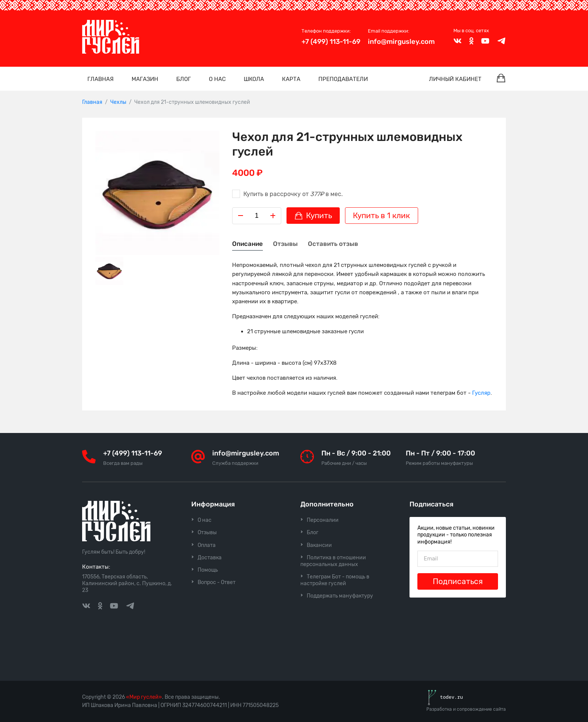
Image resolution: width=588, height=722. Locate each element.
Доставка (210, 558)
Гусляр (481, 393)
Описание (247, 244)
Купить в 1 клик (381, 216)
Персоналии (323, 520)
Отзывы (285, 244)
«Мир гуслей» (144, 697)
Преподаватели (343, 79)
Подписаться (458, 581)
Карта (291, 79)
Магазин (145, 79)
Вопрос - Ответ (217, 582)
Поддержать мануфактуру (340, 596)
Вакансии (319, 545)
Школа (254, 79)
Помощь (208, 570)
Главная (100, 79)
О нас (217, 79)
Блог (184, 79)
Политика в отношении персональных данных (333, 561)
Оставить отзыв (333, 244)
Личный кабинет (455, 79)
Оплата (207, 545)
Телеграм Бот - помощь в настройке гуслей (335, 580)
